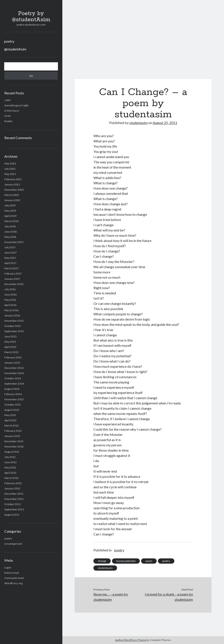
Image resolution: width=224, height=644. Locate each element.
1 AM (7, 100)
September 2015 (14, 331)
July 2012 (10, 457)
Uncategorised (13, 544)
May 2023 (10, 163)
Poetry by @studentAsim (31, 17)
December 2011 (14, 494)
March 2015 (11, 352)
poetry (9, 41)
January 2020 (12, 200)
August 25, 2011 (165, 123)
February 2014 (13, 394)
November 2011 (14, 499)
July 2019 (10, 205)
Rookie (8, 121)
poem (149, 561)
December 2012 (14, 441)
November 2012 (14, 446)
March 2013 (11, 426)
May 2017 (10, 258)
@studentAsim (15, 49)
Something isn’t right (16, 105)
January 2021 (12, 184)
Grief (7, 116)
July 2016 (10, 289)
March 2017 (11, 268)
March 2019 (11, 221)
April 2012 (10, 473)
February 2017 (13, 274)
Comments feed (14, 578)
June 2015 (10, 336)
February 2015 (13, 357)
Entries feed (12, 573)
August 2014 (12, 389)
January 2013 (12, 436)
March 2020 (11, 195)
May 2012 (10, 467)
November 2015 (14, 321)
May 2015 (10, 342)
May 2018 (10, 237)
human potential (126, 561)
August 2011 (12, 515)
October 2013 (13, 405)
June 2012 (10, 462)
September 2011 (14, 509)
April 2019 (10, 216)
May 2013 (10, 415)
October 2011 (13, 504)
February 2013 (13, 431)
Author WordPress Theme (131, 640)
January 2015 (12, 363)
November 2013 (14, 399)
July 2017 (10, 247)
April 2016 (10, 305)
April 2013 (10, 420)
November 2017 (14, 242)
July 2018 (10, 226)
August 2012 (12, 452)
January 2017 (12, 279)
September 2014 (14, 384)
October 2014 (13, 378)
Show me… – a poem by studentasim (111, 597)
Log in (8, 567)
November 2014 (14, 373)
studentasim (138, 123)
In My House (12, 111)
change (102, 561)
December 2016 (14, 284)
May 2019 (10, 211)
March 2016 (11, 310)
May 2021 (10, 174)
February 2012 (13, 483)
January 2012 (12, 488)
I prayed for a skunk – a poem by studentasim (169, 597)
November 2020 (14, 190)
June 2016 (10, 294)
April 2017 (10, 263)
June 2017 (10, 253)
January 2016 (12, 315)
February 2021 (13, 179)
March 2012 (11, 478)
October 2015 (13, 326)
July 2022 (10, 169)
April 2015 (10, 347)
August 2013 (12, 410)
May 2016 (10, 300)
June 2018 (10, 232)
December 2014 (14, 368)
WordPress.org (13, 583)
